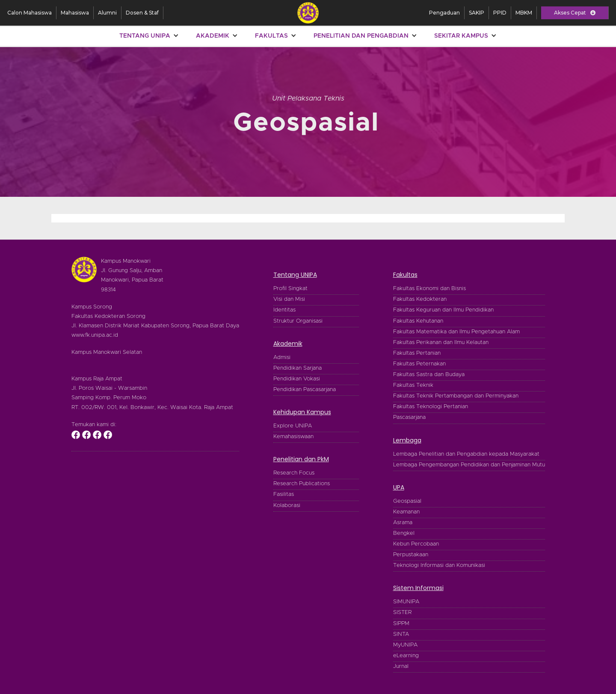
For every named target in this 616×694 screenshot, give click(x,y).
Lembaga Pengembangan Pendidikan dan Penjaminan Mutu (469, 465)
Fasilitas (284, 494)
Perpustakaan (411, 555)
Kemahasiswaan (293, 437)
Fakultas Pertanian (417, 353)
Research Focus (294, 473)
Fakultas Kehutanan (418, 321)
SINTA (401, 634)
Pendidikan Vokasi (297, 379)
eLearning (406, 656)
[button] (575, 13)
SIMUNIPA (406, 602)
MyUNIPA (405, 645)
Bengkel (404, 533)
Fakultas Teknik (413, 385)
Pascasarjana (409, 417)
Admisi (282, 357)
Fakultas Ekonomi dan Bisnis (429, 289)
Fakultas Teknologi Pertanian (431, 407)
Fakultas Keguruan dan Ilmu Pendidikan (443, 310)
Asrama (403, 523)
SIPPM (401, 624)
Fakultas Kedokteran (420, 299)
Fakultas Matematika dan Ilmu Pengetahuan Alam (456, 332)
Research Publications (302, 484)
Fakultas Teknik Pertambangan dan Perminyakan (456, 396)
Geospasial (407, 501)
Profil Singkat (290, 289)
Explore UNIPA (293, 426)
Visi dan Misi (289, 299)
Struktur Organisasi (298, 321)
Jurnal (401, 666)
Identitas (284, 310)
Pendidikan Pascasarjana (305, 390)
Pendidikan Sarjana (298, 368)
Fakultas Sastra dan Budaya (429, 375)
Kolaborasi (287, 506)
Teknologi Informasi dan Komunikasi (439, 565)
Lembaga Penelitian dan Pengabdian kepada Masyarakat (466, 454)
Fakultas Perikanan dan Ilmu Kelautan (441, 343)
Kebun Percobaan (416, 544)
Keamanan (406, 512)
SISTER (402, 612)
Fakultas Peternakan (419, 364)
